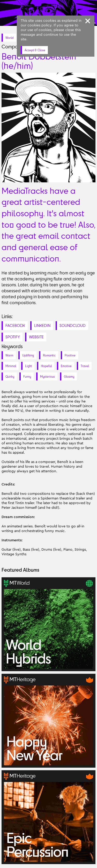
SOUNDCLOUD (73, 325)
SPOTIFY (13, 337)
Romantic (49, 355)
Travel (85, 366)
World (9, 38)
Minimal (11, 366)
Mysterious (47, 376)
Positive (70, 355)
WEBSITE (36, 337)
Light (28, 366)
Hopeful (46, 366)
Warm (9, 355)
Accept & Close (35, 50)
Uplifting (28, 355)
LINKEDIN (42, 325)
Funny (27, 376)
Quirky (10, 376)
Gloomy (69, 376)
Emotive (66, 366)
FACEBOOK (15, 325)
